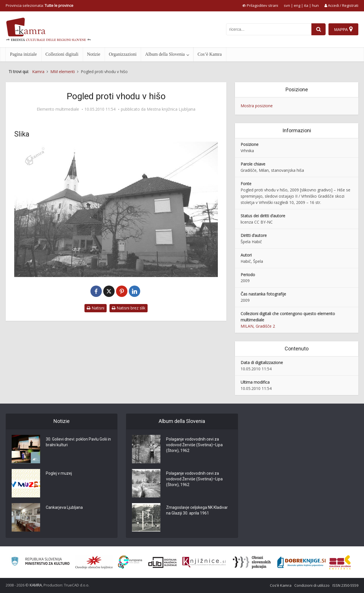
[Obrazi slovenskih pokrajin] (252, 562)
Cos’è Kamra (210, 54)
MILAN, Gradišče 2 (258, 326)
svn (287, 5)
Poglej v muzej (59, 473)
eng (297, 5)
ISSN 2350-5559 (345, 585)
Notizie (94, 54)
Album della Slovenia (165, 54)
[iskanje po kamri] (269, 29)
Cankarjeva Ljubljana (64, 507)
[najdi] (318, 29)
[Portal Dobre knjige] (301, 562)
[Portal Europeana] (130, 562)
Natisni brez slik (129, 308)
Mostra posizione (257, 106)
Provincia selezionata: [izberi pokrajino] (40, 5)
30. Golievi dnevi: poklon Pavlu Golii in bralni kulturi (78, 442)
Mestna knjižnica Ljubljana (171, 109)
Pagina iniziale (23, 54)
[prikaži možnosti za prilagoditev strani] (260, 5)
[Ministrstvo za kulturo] (40, 562)
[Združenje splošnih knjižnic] (340, 562)
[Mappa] (343, 29)
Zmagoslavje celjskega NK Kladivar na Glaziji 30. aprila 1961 (197, 510)
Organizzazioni (123, 54)
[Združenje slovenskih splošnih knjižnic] (204, 562)
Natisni (96, 308)
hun (315, 5)
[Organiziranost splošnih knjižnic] (94, 562)
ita (306, 5)
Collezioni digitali (62, 54)
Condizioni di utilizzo (312, 585)
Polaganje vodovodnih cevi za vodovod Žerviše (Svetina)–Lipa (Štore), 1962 (194, 445)
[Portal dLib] (163, 562)
